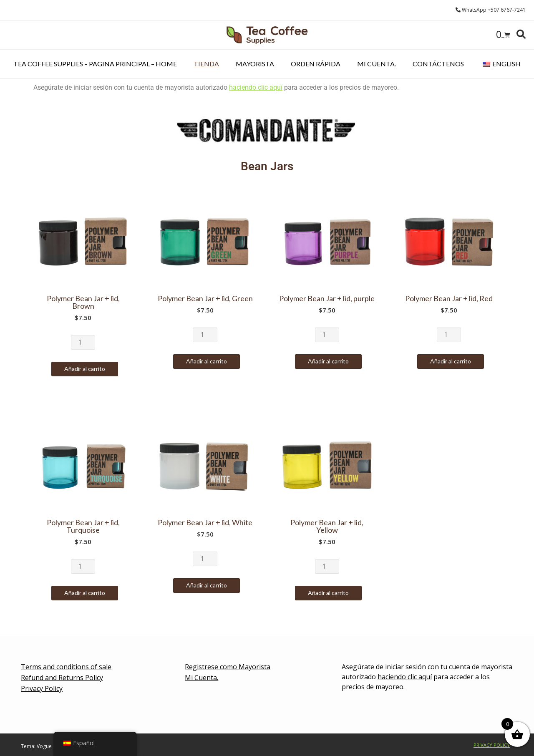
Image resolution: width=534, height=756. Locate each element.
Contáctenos (438, 64)
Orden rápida (316, 64)
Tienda (206, 64)
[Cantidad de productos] (83, 342)
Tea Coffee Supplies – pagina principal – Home (95, 64)
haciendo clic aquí (256, 87)
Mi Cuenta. (377, 64)
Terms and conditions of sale (66, 667)
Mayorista (255, 64)
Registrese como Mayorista (228, 667)
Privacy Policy (42, 688)
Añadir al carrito (85, 369)
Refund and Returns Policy (62, 678)
